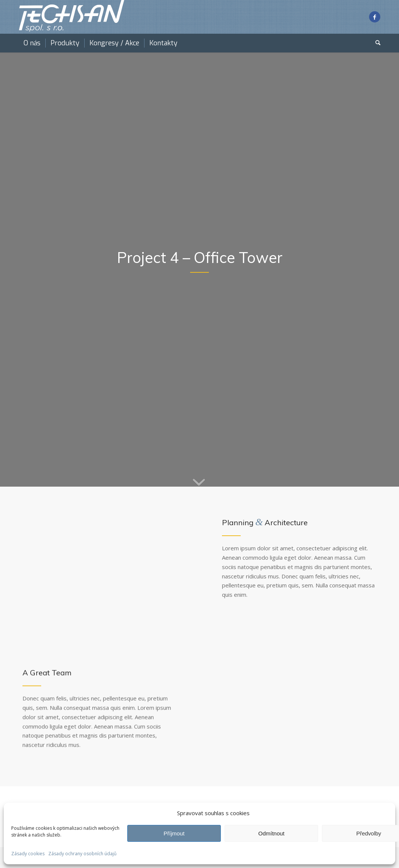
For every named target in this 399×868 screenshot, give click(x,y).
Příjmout (174, 833)
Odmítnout (271, 833)
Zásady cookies (28, 854)
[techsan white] (72, 17)
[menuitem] (32, 43)
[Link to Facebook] (375, 17)
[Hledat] (375, 43)
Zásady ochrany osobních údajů (82, 854)
